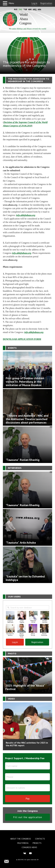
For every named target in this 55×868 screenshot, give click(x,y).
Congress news (29, 847)
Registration (46, 3)
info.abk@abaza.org (26, 215)
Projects (37, 843)
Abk (30, 10)
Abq (35, 10)
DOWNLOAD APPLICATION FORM (22, 339)
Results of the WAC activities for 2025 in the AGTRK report (27, 744)
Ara (39, 10)
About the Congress (21, 839)
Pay (28, 799)
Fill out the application (28, 817)
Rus (16, 10)
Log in (34, 3)
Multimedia (23, 843)
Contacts (40, 839)
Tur (25, 10)
